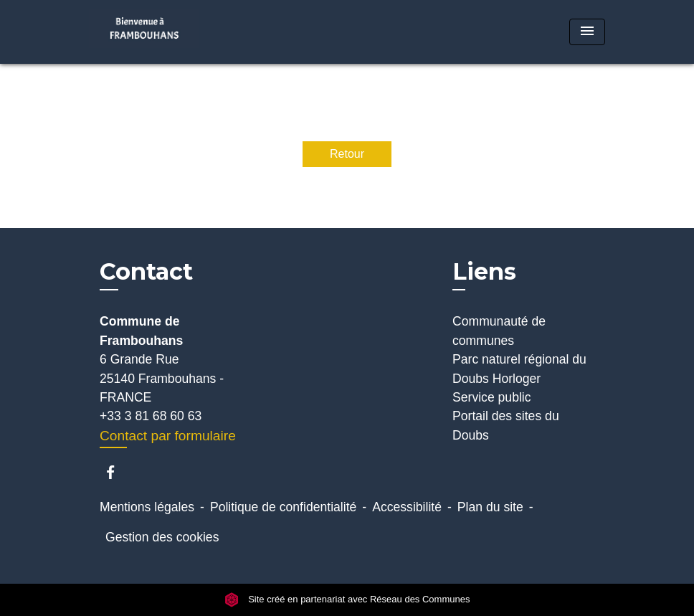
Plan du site (490, 507)
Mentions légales (147, 507)
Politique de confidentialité (283, 507)
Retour (347, 154)
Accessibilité (407, 507)
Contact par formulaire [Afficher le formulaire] (168, 436)
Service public (492, 397)
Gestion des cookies (162, 537)
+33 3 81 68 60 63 (151, 416)
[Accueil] (179, 32)
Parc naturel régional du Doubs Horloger (519, 369)
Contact (146, 272)
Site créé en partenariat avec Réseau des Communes (347, 599)
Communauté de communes (499, 331)
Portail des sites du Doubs (506, 425)
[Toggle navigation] (587, 32)
